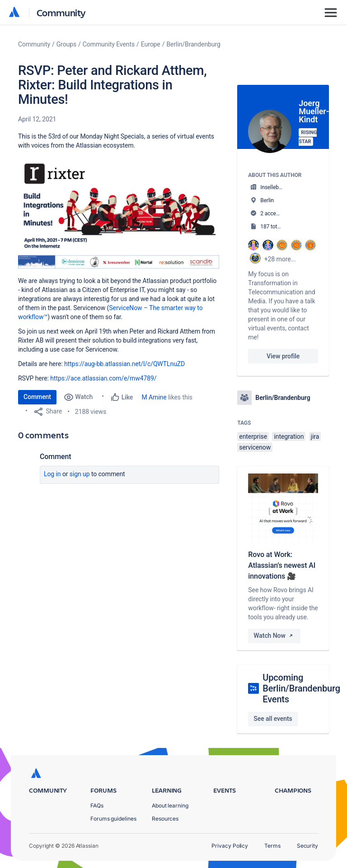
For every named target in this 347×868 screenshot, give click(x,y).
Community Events (109, 44)
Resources (165, 819)
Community (61, 12)
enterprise (253, 436)
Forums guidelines (113, 819)
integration (289, 436)
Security (307, 846)
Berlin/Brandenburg (193, 44)
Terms (272, 846)
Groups (66, 44)
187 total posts (278, 227)
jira (315, 436)
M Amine (154, 397)
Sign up (80, 474)
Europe (151, 44)
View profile (283, 356)
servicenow (255, 447)
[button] (119, 212)
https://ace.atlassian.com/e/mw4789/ (103, 378)
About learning (170, 805)
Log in (52, 474)
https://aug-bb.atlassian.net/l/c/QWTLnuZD (124, 364)
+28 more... (280, 259)
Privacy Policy (230, 846)
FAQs (97, 805)
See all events (273, 719)
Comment (37, 397)
